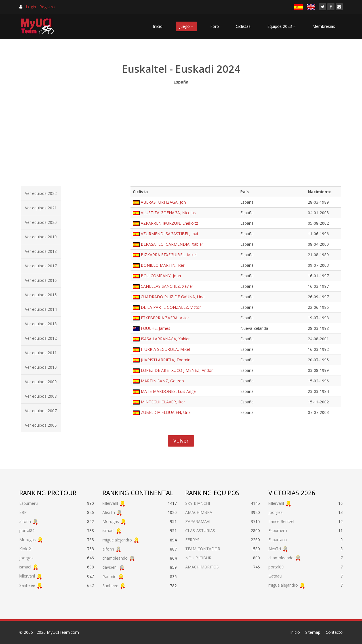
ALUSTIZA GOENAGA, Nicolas (168, 213)
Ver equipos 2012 (41, 338)
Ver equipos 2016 (41, 280)
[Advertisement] (181, 134)
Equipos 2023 (281, 26)
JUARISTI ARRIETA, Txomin (166, 360)
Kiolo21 (26, 549)
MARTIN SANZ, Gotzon (162, 381)
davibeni (110, 567)
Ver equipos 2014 (41, 309)
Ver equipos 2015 (41, 295)
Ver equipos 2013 (41, 324)
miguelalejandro (117, 540)
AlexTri (109, 512)
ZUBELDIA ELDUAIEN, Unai (166, 412)
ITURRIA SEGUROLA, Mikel (165, 349)
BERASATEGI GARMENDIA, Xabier (172, 244)
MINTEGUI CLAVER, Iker (163, 402)
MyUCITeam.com (63, 632)
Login (31, 7)
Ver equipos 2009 (41, 382)
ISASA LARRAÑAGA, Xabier (165, 339)
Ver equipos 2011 (41, 353)
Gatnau (275, 576)
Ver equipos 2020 (41, 222)
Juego (186, 26)
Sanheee (27, 585)
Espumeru (29, 503)
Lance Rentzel (281, 521)
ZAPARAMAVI (198, 521)
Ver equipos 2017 (41, 266)
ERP (23, 512)
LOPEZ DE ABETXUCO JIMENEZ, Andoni (178, 370)
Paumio (110, 577)
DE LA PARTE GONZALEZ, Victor (171, 307)
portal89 (27, 531)
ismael (25, 567)
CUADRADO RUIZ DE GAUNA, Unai (173, 297)
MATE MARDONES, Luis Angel (169, 391)
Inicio (158, 26)
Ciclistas (243, 26)
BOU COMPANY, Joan (161, 276)
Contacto (334, 632)
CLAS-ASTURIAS (200, 531)
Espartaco (278, 540)
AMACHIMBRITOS (202, 567)
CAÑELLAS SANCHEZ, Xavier (167, 286)
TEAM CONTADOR (203, 549)
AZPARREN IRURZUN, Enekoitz (169, 223)
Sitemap (313, 632)
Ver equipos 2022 (41, 193)
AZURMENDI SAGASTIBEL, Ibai (169, 234)
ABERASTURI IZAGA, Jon (163, 202)
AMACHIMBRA (199, 512)
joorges (26, 558)
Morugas (28, 540)
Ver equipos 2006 (41, 425)
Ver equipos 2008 (41, 396)
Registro (47, 7)
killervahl (27, 576)
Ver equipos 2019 (41, 237)
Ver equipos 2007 (41, 411)
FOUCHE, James (155, 328)
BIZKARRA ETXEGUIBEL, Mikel (169, 255)
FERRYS (192, 540)
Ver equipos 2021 (41, 208)
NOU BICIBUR (198, 558)
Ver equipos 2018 (41, 251)
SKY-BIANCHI (198, 503)
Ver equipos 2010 (41, 367)
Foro (215, 26)
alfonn (25, 521)
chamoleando (115, 558)
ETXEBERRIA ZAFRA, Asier (165, 318)
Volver (181, 441)
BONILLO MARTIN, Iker (163, 265)
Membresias (324, 26)
